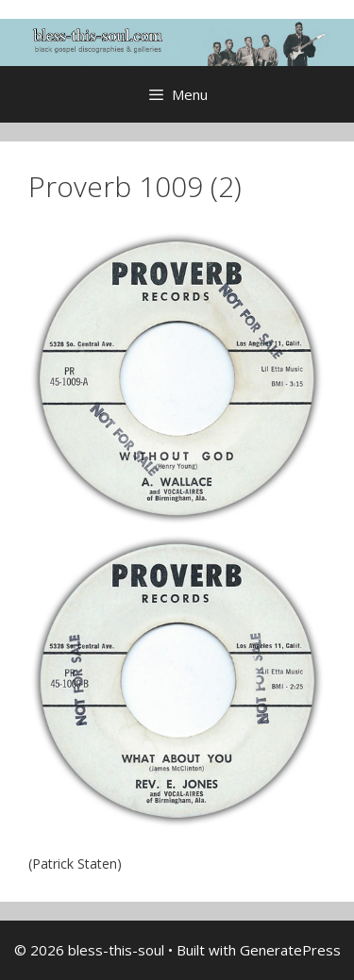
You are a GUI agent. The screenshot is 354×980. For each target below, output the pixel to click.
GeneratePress (290, 950)
